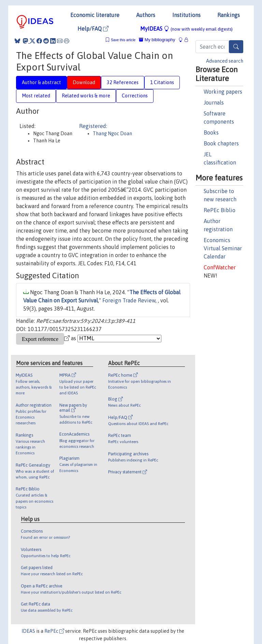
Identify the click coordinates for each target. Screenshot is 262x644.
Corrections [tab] (135, 96)
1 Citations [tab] (162, 82)
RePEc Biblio (220, 210)
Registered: (93, 126)
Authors (146, 15)
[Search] (236, 47)
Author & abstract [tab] (41, 82)
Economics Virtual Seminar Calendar (223, 248)
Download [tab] (84, 82)
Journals (214, 103)
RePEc (54, 631)
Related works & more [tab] (86, 96)
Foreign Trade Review (129, 300)
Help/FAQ (93, 29)
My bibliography (157, 40)
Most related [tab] (36, 96)
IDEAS (28, 631)
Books (211, 132)
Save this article (123, 40)
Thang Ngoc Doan (112, 133)
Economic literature (95, 15)
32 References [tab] (123, 82)
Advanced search (225, 61)
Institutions (186, 15)
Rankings (229, 15)
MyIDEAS (186, 29)
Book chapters (221, 143)
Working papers (223, 92)
